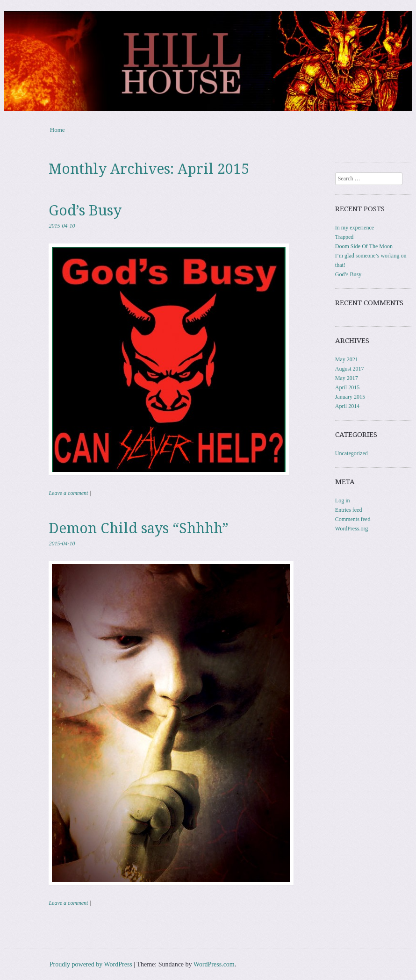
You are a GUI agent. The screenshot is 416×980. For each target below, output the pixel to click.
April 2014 (347, 406)
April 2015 (347, 387)
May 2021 (347, 359)
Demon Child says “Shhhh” (139, 528)
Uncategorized (351, 453)
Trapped (344, 237)
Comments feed (353, 519)
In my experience (355, 228)
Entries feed (349, 510)
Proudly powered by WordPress (91, 964)
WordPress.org (351, 529)
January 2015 (350, 397)
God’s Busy (85, 211)
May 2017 (347, 378)
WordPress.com (214, 964)
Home (57, 130)
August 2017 (350, 369)
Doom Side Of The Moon (364, 246)
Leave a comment (68, 493)
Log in (343, 501)
